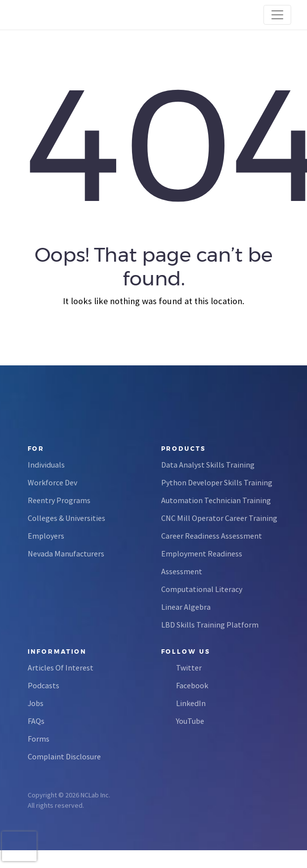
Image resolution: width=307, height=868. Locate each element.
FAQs (36, 721)
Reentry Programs (59, 500)
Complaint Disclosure (64, 756)
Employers (46, 536)
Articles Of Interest (61, 668)
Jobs (36, 703)
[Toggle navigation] (277, 15)
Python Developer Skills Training (217, 482)
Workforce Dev (52, 482)
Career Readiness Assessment (212, 536)
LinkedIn (191, 703)
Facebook (192, 685)
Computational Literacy (202, 589)
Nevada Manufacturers (66, 553)
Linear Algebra (186, 607)
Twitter (189, 668)
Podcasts (44, 685)
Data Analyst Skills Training (208, 465)
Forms (39, 739)
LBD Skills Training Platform (210, 625)
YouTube (190, 721)
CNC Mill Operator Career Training (219, 518)
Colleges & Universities (66, 518)
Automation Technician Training (216, 500)
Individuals (46, 465)
